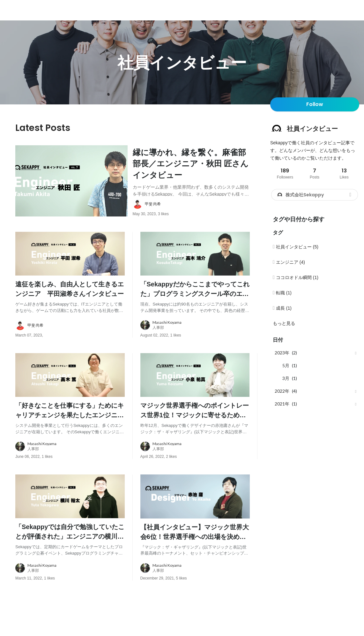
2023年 (282, 353)
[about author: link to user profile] (195, 222)
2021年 (282, 404)
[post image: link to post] (71, 190)
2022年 (282, 391)
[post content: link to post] (191, 172)
